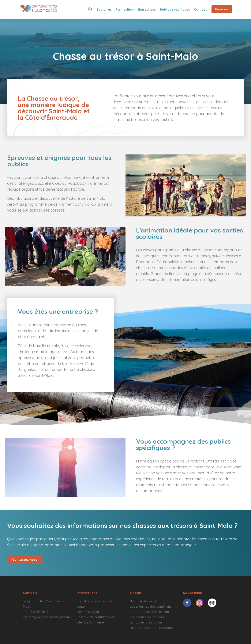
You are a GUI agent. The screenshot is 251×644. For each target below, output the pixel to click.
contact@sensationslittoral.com (46, 617)
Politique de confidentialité (96, 617)
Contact (201, 9)
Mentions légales (89, 612)
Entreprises (147, 9)
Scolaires (104, 9)
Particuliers (125, 9)
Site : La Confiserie (90, 622)
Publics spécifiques (175, 9)
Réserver (222, 9)
